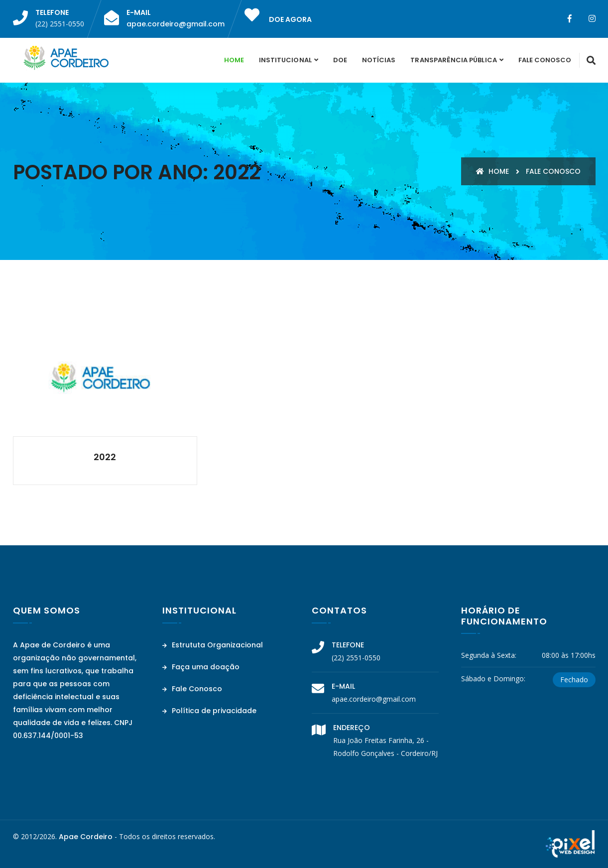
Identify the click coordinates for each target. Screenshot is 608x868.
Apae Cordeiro (86, 837)
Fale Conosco (545, 60)
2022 (105, 457)
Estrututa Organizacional (213, 645)
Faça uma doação (201, 667)
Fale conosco (553, 171)
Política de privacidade (209, 711)
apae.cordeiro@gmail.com (176, 24)
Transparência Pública (453, 60)
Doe (340, 60)
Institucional (285, 60)
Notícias (379, 60)
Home (234, 60)
